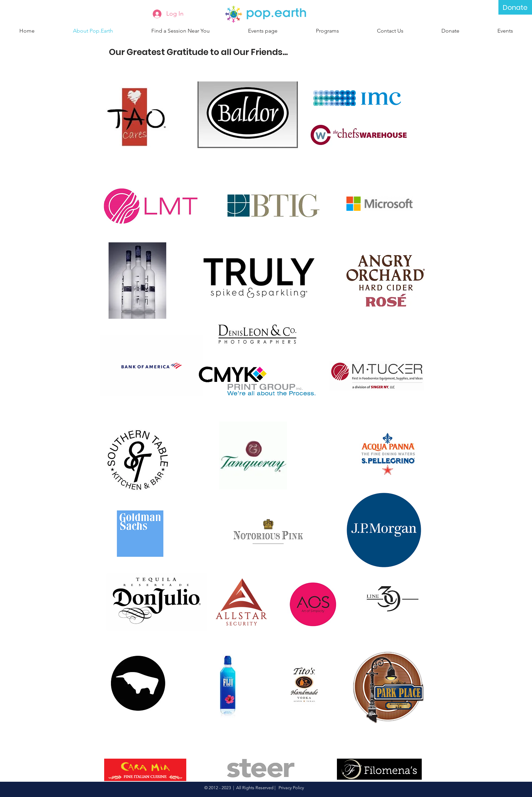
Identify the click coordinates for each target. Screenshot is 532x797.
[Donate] (515, 7)
